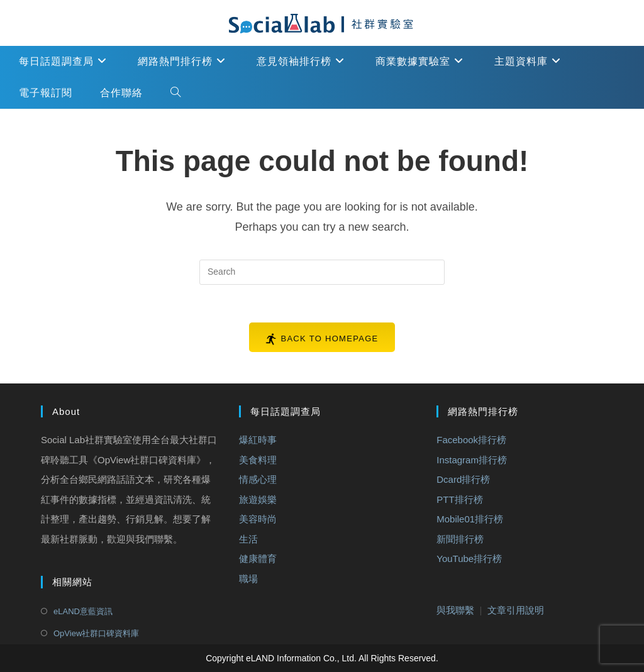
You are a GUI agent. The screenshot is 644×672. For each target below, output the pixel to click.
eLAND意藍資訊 (83, 611)
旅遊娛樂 (258, 499)
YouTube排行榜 (469, 559)
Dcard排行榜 (463, 479)
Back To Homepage (329, 339)
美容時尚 (258, 519)
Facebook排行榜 (471, 440)
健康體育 (258, 559)
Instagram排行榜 (472, 460)
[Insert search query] (322, 272)
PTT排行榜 (459, 499)
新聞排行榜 (460, 539)
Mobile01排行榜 (470, 519)
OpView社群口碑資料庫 (96, 633)
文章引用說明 (516, 610)
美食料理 (258, 460)
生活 (248, 539)
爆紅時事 (258, 440)
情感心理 (258, 479)
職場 (248, 579)
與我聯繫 (455, 610)
